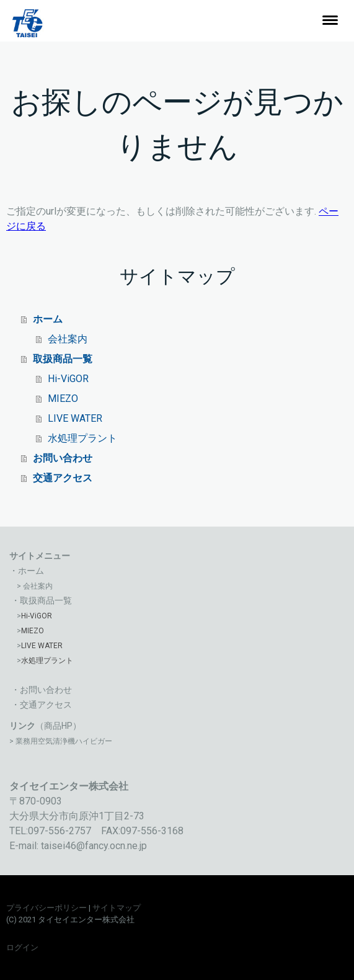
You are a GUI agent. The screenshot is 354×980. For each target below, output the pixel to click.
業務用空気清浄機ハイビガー (64, 741)
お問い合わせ (63, 458)
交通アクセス (63, 478)
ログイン (22, 947)
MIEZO (63, 399)
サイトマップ (117, 908)
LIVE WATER (75, 418)
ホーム (48, 319)
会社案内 (68, 339)
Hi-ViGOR (68, 379)
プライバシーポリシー (46, 908)
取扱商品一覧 (63, 359)
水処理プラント (82, 438)
